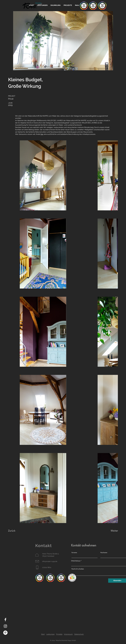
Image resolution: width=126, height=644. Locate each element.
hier (42, 134)
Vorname (74, 553)
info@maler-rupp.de (50, 561)
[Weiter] (111, 531)
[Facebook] (5, 620)
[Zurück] (15, 531)
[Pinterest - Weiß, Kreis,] (5, 633)
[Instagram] (5, 626)
